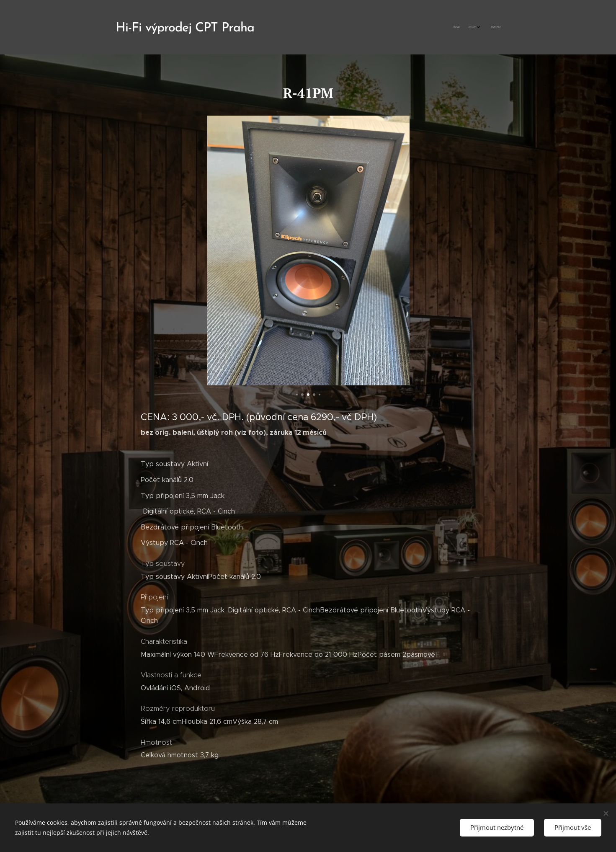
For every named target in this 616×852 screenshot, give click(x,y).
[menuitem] (479, 27)
